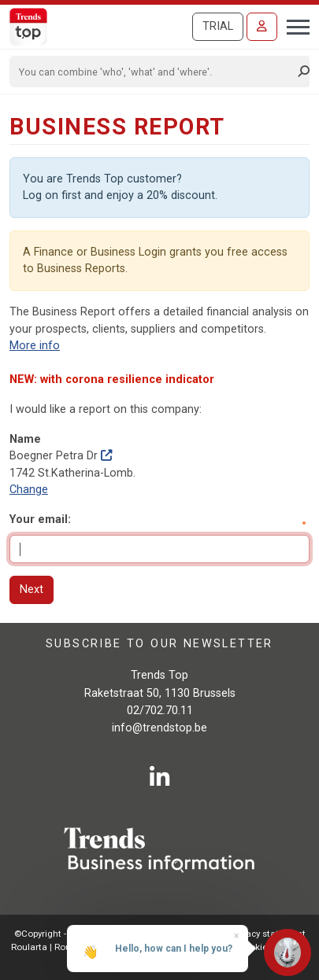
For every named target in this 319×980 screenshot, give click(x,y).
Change (29, 490)
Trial (218, 26)
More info (35, 346)
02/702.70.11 (160, 711)
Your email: (40, 519)
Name (25, 439)
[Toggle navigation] (293, 25)
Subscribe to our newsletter (159, 644)
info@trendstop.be (159, 728)
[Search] (154, 72)
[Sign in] (262, 27)
